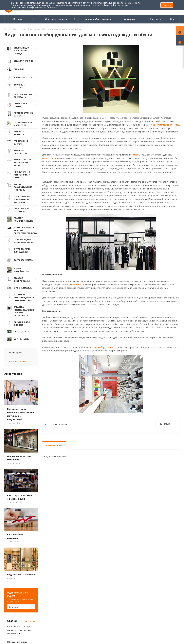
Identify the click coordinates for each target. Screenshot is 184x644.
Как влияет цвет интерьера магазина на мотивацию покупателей (21, 532)
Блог (77, 581)
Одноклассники (112, 605)
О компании (12, 581)
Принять (167, 5)
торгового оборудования (101, 347)
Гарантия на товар (49, 590)
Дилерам (44, 594)
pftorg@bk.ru (162, 593)
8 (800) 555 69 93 (164, 587)
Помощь (44, 581)
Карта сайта (80, 590)
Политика (52, 7)
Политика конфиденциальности (16, 588)
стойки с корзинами (71, 284)
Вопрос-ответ (81, 586)
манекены (48, 158)
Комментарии (54, 445)
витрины (136, 155)
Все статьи (29, 523)
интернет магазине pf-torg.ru (164, 125)
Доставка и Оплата (49, 586)
